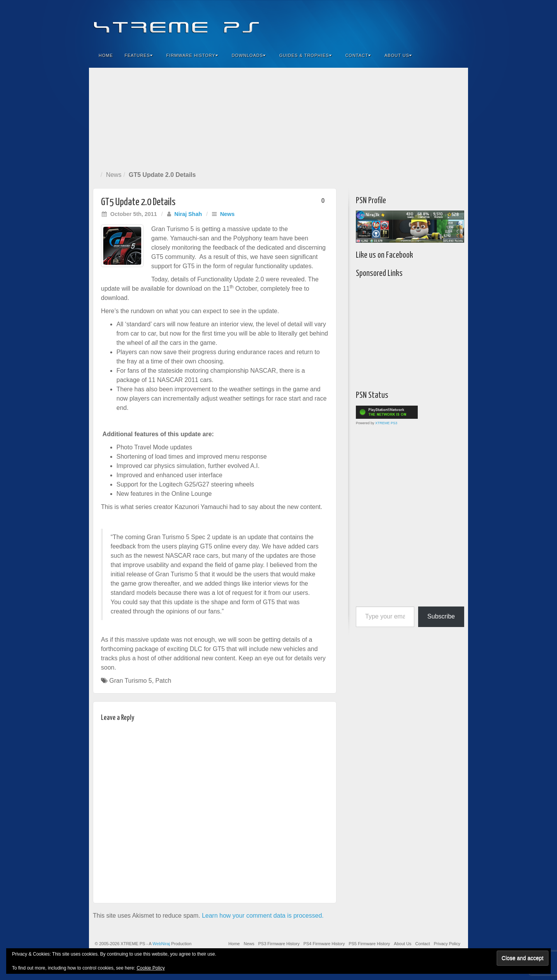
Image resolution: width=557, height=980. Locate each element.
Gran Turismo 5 (130, 681)
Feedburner (415, 22)
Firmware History (192, 55)
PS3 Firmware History (279, 944)
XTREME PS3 (386, 423)
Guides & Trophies (306, 55)
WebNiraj (161, 944)
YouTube (447, 22)
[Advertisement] (278, 118)
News (114, 175)
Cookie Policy (151, 968)
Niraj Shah (188, 214)
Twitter (436, 22)
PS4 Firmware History (324, 944)
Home (106, 55)
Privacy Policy (447, 944)
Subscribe (441, 616)
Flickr (426, 22)
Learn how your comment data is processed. (263, 916)
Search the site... (457, 55)
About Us (398, 55)
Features (139, 55)
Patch (163, 681)
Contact (358, 55)
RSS (457, 22)
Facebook (405, 22)
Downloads (249, 55)
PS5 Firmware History (369, 944)
